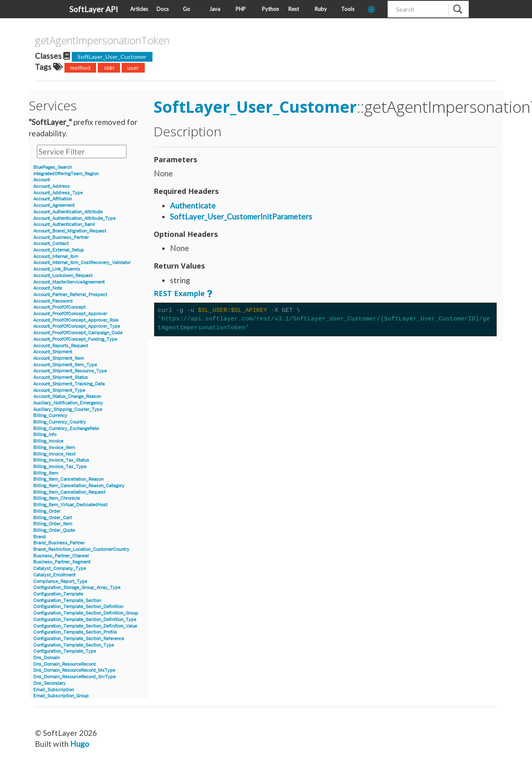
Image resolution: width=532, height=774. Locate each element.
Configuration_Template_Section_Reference (79, 639)
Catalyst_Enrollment (54, 575)
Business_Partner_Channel (61, 556)
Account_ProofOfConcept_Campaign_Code (78, 333)
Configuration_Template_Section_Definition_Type (85, 620)
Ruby (321, 9)
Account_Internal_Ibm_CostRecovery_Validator (82, 263)
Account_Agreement (54, 205)
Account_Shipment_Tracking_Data (69, 384)
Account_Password (53, 301)
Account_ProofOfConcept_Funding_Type (75, 339)
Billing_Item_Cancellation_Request (69, 492)
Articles (139, 9)
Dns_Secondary (49, 683)
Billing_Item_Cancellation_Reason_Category (79, 486)
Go (187, 9)
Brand (40, 537)
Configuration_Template (58, 594)
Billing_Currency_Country (60, 422)
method (80, 68)
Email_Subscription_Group (61, 696)
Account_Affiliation (53, 199)
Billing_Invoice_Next (54, 454)
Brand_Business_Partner (59, 543)
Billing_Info (45, 435)
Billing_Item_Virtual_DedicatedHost (70, 505)
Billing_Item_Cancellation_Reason (68, 479)
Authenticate (193, 205)
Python (270, 9)
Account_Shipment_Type (59, 390)
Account (42, 180)
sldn (109, 68)
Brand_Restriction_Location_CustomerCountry (81, 549)
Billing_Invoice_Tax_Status (61, 460)
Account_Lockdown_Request (63, 276)
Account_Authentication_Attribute (68, 212)
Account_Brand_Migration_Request (70, 231)
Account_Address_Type (58, 193)
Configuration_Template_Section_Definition (78, 607)
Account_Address (51, 186)
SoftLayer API (94, 9)
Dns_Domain (46, 658)
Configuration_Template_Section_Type (74, 645)
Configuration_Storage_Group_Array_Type (77, 588)
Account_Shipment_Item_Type (65, 365)
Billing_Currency (50, 416)
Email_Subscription (54, 690)
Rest (294, 9)
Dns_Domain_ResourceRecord (64, 664)
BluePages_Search (53, 167)
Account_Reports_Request (61, 346)
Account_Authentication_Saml (64, 225)
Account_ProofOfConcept (59, 307)
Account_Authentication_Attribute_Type (74, 218)
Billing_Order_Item (53, 524)
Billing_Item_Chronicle (57, 498)
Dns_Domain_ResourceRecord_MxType (74, 670)
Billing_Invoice (48, 441)
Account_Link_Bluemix (57, 269)
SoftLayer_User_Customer (112, 57)
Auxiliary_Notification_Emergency (68, 403)
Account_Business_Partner (61, 238)
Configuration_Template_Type (65, 651)
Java (215, 9)
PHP (241, 9)
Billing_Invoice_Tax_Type (60, 467)
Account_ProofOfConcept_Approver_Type (77, 326)
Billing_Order (47, 511)
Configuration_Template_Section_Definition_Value (85, 626)
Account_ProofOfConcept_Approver (70, 314)
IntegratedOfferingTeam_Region (66, 174)
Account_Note (48, 288)
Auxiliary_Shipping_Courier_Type (68, 410)
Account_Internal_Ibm (56, 257)
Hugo (80, 744)
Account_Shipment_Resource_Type (70, 371)
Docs (163, 9)
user (133, 68)
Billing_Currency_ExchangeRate (66, 429)
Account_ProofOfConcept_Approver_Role (76, 320)
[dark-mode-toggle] (374, 9)
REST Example (179, 293)
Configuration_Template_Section (67, 601)
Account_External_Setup (59, 250)
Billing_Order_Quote (54, 530)
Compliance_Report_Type (60, 582)
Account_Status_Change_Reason (67, 397)
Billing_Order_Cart (53, 518)
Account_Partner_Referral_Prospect (70, 295)
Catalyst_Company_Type (60, 569)
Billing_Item (46, 473)
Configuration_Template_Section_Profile (75, 632)
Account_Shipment (53, 352)
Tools (348, 9)
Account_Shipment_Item (59, 358)
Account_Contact (51, 244)
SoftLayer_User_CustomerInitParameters (241, 216)
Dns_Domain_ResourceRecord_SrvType (74, 677)
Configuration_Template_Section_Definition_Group (86, 613)
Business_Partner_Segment (62, 562)
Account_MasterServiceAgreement (69, 282)
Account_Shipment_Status (61, 377)
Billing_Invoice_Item (54, 448)
